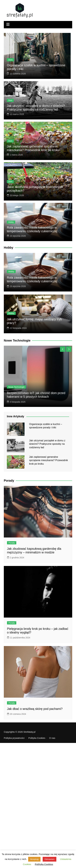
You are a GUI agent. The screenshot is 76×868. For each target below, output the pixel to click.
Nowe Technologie (16, 387)
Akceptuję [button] (34, 859)
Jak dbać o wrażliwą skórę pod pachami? (35, 709)
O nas (52, 738)
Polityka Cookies (37, 738)
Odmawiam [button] (49, 859)
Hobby (11, 222)
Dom (10, 60)
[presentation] (63, 349)
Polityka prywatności (14, 738)
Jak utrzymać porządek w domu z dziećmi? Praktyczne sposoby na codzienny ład (47, 444)
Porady (12, 543)
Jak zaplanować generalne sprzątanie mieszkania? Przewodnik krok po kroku (48, 460)
